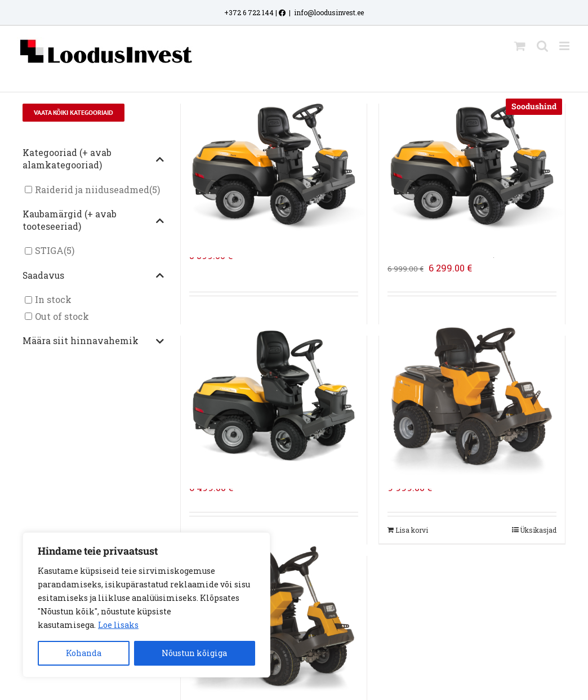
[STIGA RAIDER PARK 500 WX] (274, 164)
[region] (146, 605)
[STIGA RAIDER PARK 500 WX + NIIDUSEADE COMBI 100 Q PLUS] (472, 164)
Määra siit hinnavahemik (93, 341)
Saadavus (93, 276)
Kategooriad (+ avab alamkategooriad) (93, 159)
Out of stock (62, 316)
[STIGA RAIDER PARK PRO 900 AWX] (274, 616)
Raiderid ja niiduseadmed (92, 190)
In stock (53, 300)
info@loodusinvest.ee (329, 12)
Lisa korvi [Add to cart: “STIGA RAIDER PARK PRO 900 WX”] (412, 530)
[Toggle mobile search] (542, 46)
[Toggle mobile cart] (520, 46)
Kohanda (84, 653)
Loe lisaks (118, 625)
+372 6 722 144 (249, 12)
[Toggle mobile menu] (565, 46)
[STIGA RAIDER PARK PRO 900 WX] (472, 396)
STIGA (49, 251)
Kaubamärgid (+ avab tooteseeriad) (93, 220)
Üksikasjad (538, 530)
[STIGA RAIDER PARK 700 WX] (274, 396)
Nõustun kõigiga (194, 653)
